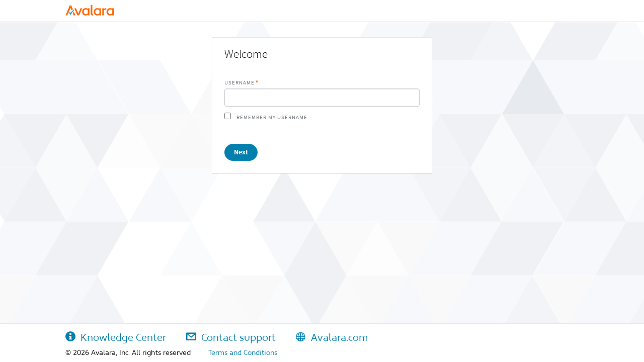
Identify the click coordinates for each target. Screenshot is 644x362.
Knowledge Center (116, 337)
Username (239, 83)
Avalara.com (332, 337)
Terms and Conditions (243, 352)
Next (241, 152)
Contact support (231, 337)
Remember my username (272, 117)
